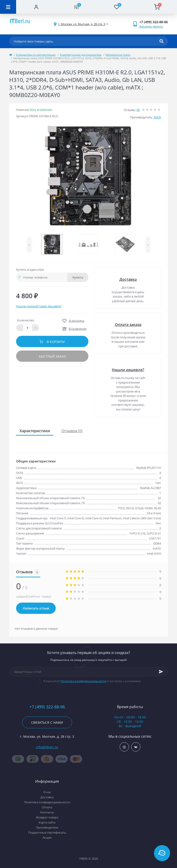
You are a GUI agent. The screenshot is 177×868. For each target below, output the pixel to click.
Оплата (47, 807)
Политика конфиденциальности (83, 681)
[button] (82, 24)
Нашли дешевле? (128, 370)
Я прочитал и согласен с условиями (92, 681)
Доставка (128, 279)
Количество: (26, 320)
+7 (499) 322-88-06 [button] (47, 707)
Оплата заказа (128, 325)
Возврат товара (47, 817)
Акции (47, 837)
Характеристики (35, 431)
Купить (78, 277)
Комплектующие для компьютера (81, 55)
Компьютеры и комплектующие (36, 55)
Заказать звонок (151, 26)
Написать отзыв (36, 608)
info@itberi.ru (47, 747)
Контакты (47, 812)
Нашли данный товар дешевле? (39, 306)
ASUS (157, 117)
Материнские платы (118, 55)
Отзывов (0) (72, 431)
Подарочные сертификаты (47, 832)
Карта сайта (47, 822)
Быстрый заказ (52, 356)
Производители (47, 827)
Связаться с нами (47, 722)
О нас (47, 792)
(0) (138, 110)
